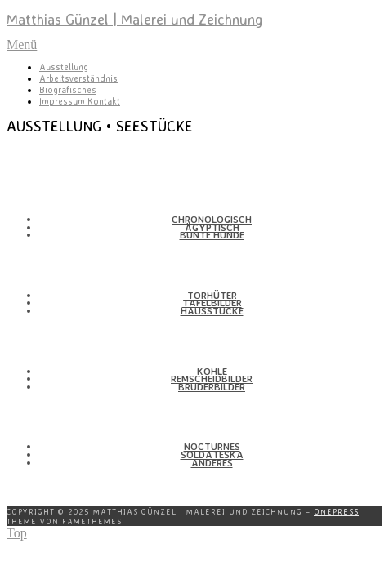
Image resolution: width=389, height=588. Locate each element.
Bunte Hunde (212, 235)
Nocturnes (212, 446)
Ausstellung (64, 67)
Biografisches (68, 90)
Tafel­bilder (212, 303)
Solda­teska (212, 454)
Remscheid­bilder (212, 379)
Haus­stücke (212, 311)
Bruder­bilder (212, 387)
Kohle (212, 371)
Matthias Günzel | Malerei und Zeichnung (134, 19)
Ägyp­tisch (212, 227)
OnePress (336, 511)
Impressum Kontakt (80, 101)
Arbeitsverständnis (78, 78)
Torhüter (212, 295)
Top (17, 533)
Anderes (212, 463)
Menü (22, 45)
